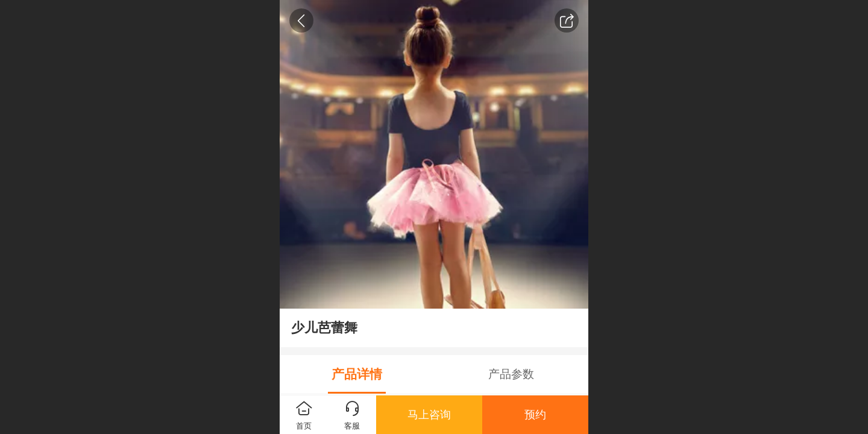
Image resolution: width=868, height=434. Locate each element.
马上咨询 (429, 415)
